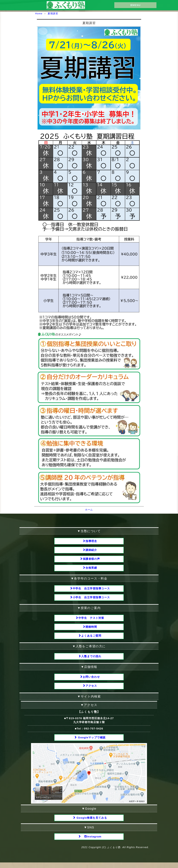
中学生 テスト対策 (91, 620)
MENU (135, 5)
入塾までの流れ (91, 660)
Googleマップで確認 (91, 742)
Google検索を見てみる (91, 823)
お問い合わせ (91, 681)
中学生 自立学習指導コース (91, 590)
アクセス (91, 690)
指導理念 (91, 541)
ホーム (89, 510)
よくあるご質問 (91, 639)
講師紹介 (91, 551)
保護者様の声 (91, 560)
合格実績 (91, 569)
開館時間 (91, 630)
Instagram (91, 842)
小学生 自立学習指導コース (91, 599)
